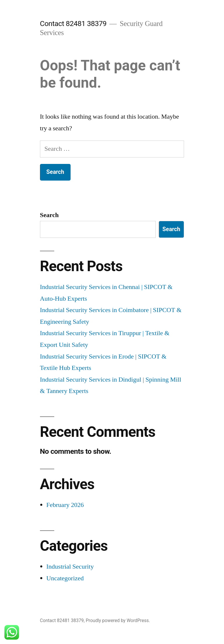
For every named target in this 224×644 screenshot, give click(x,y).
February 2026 (65, 505)
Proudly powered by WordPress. (118, 620)
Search (49, 215)
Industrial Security (70, 567)
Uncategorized (65, 578)
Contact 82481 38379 (73, 24)
